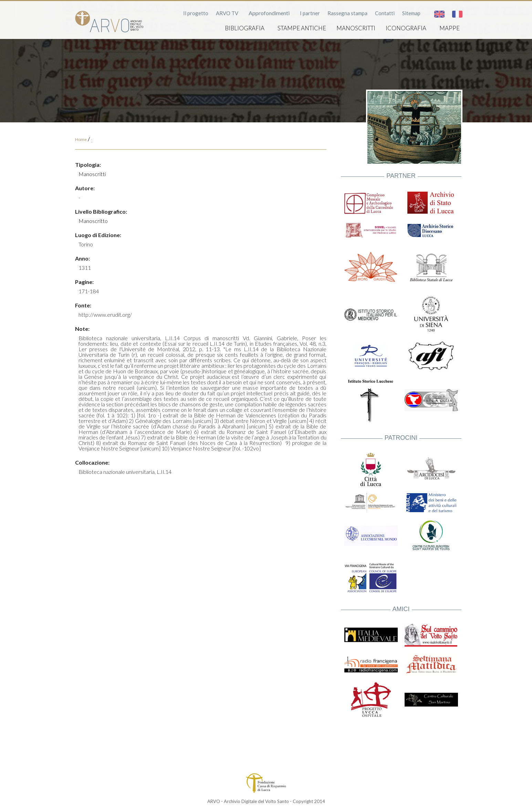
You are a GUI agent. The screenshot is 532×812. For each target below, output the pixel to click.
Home (81, 139)
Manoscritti (356, 28)
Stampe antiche (302, 28)
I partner (310, 13)
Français (457, 14)
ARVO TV (227, 13)
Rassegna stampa (347, 13)
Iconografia (406, 28)
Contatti (385, 13)
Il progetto (196, 13)
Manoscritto (93, 221)
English (439, 14)
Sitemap (411, 13)
